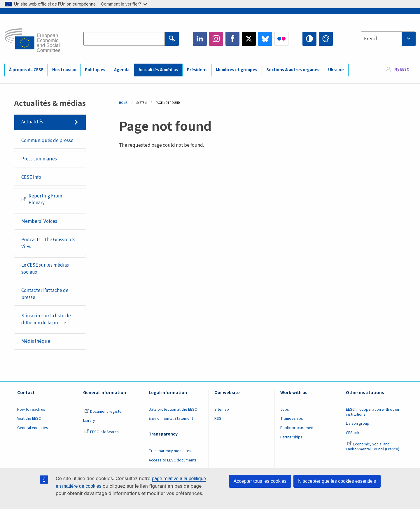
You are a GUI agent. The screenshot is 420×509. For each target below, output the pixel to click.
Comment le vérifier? (124, 4)
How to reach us (31, 410)
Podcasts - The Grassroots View (48, 243)
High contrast (309, 39)
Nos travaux (64, 70)
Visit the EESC (29, 419)
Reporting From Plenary (42, 200)
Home (123, 103)
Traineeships (292, 419)
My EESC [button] (402, 70)
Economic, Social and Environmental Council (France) (373, 447)
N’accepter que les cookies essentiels (337, 481)
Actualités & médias (158, 70)
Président (197, 70)
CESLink (353, 433)
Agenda (122, 70)
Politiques (95, 70)
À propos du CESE (26, 70)
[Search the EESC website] (124, 39)
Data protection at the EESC (173, 410)
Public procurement (297, 428)
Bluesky (265, 39)
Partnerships (291, 437)
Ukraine (336, 70)
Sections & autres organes (293, 70)
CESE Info (31, 177)
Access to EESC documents (173, 460)
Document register (104, 412)
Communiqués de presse (47, 141)
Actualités (32, 122)
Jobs (285, 410)
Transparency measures (170, 451)
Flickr (281, 39)
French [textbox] (371, 39)
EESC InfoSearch (101, 432)
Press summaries (39, 159)
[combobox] (388, 39)
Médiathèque (36, 341)
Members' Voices (39, 221)
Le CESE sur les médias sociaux (45, 269)
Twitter (249, 39)
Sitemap (222, 410)
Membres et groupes (237, 70)
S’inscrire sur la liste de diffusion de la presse (46, 319)
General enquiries (33, 428)
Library (89, 421)
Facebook (232, 39)
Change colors (326, 39)
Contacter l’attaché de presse (45, 294)
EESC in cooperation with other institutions (373, 412)
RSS (218, 419)
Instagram (216, 39)
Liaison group (358, 424)
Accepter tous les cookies (260, 481)
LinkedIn (200, 39)
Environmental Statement (171, 419)
